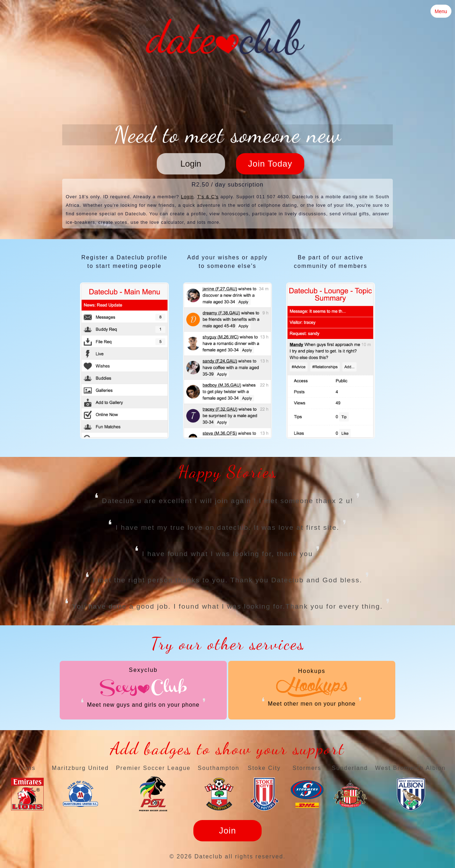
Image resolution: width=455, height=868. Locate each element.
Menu (441, 11)
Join (227, 831)
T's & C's (208, 197)
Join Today (270, 164)
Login (191, 164)
